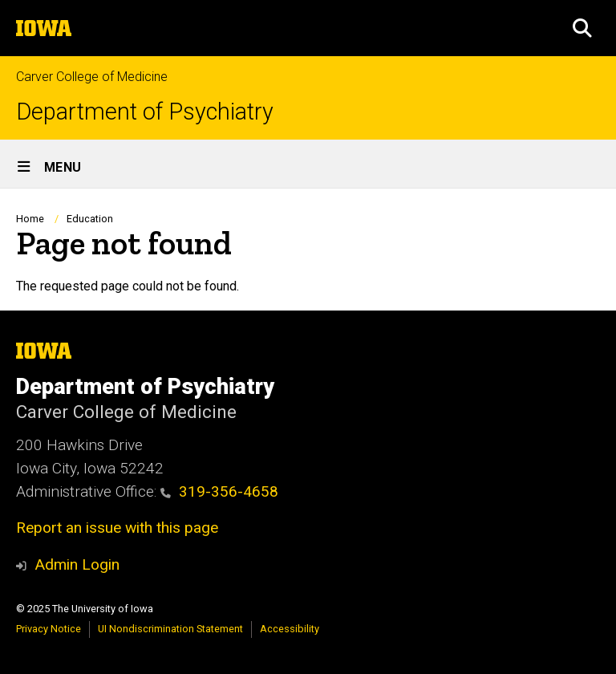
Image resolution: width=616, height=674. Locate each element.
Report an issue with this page (117, 528)
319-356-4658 (219, 491)
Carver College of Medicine (92, 77)
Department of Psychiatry (145, 112)
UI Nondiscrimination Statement (170, 629)
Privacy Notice (49, 629)
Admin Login (77, 564)
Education (90, 219)
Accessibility (290, 629)
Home (30, 219)
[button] (582, 28)
